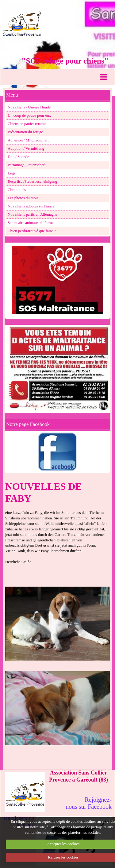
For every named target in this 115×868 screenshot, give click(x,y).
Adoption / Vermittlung (26, 148)
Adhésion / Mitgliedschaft (28, 140)
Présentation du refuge (25, 132)
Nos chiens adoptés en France (31, 206)
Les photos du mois (23, 198)
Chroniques (17, 190)
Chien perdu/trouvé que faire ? (32, 231)
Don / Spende (18, 157)
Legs (11, 173)
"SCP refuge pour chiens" (65, 61)
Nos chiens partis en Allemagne (33, 214)
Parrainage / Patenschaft (27, 165)
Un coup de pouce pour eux (29, 115)
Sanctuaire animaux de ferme (31, 223)
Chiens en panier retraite (27, 124)
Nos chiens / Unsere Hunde (29, 107)
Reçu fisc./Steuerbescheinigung (32, 181)
